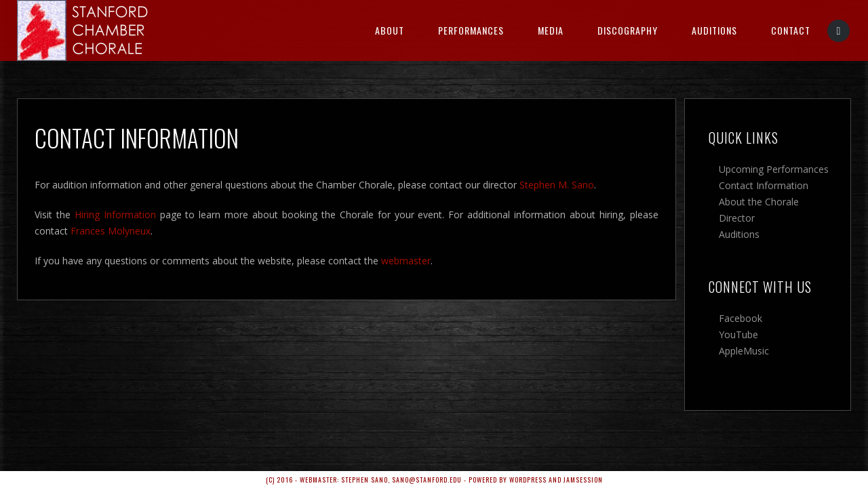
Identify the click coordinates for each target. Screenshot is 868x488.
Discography (628, 30)
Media (551, 30)
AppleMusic (744, 351)
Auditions (714, 30)
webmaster (406, 261)
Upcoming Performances (774, 169)
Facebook (741, 318)
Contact (791, 30)
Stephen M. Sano (557, 185)
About (390, 30)
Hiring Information (115, 215)
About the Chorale (759, 202)
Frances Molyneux (111, 231)
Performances (471, 30)
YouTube (738, 334)
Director (737, 218)
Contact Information (764, 185)
